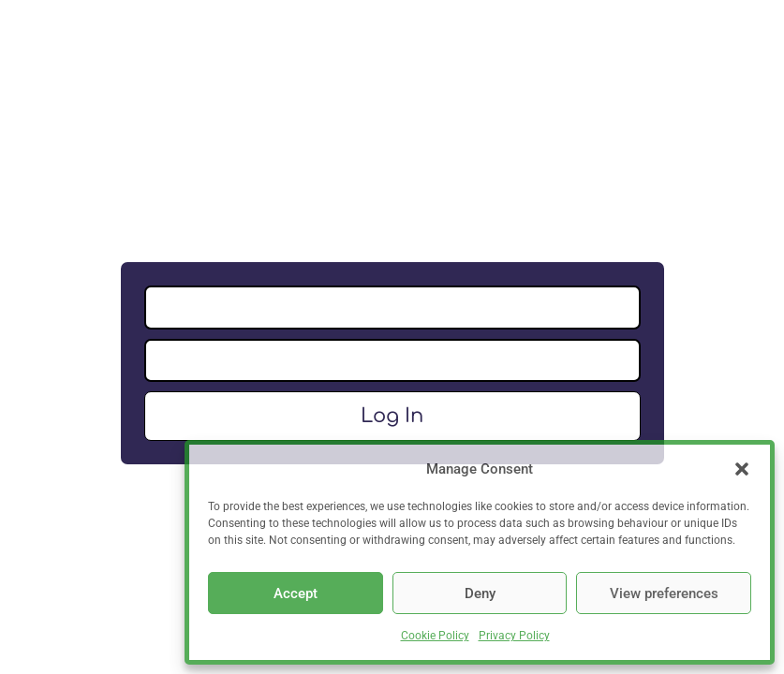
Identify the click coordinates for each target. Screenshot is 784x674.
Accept (296, 593)
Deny (480, 593)
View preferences (664, 593)
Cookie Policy (435, 636)
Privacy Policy (514, 636)
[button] (742, 469)
